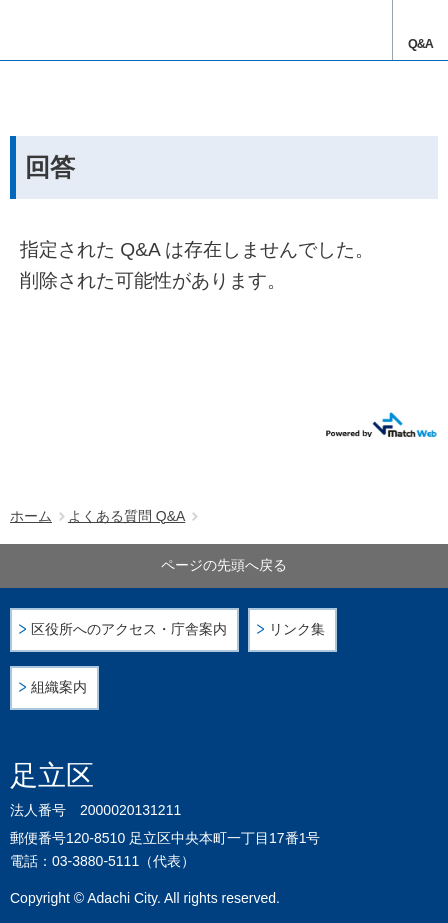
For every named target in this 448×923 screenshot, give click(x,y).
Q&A (420, 44)
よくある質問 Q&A (126, 516)
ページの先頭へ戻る (224, 565)
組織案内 (59, 687)
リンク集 (297, 629)
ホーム (31, 516)
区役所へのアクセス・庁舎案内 (129, 629)
